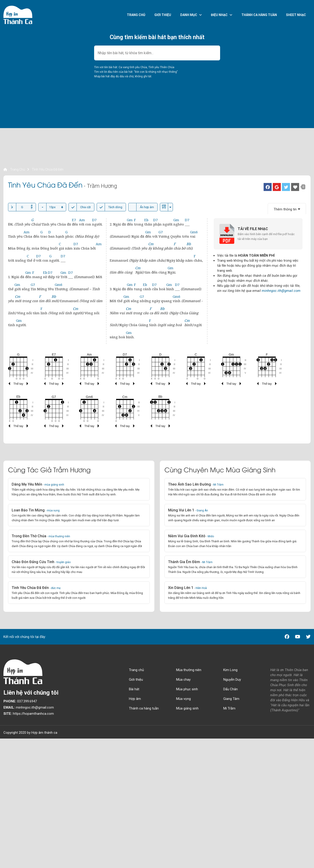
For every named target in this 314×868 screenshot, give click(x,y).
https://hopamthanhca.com (29, 714)
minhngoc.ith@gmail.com (281, 291)
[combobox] (157, 53)
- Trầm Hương (100, 186)
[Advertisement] (141, 135)
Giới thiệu (163, 15)
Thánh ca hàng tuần (259, 15)
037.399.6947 (20, 701)
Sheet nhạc (296, 15)
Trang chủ (136, 15)
